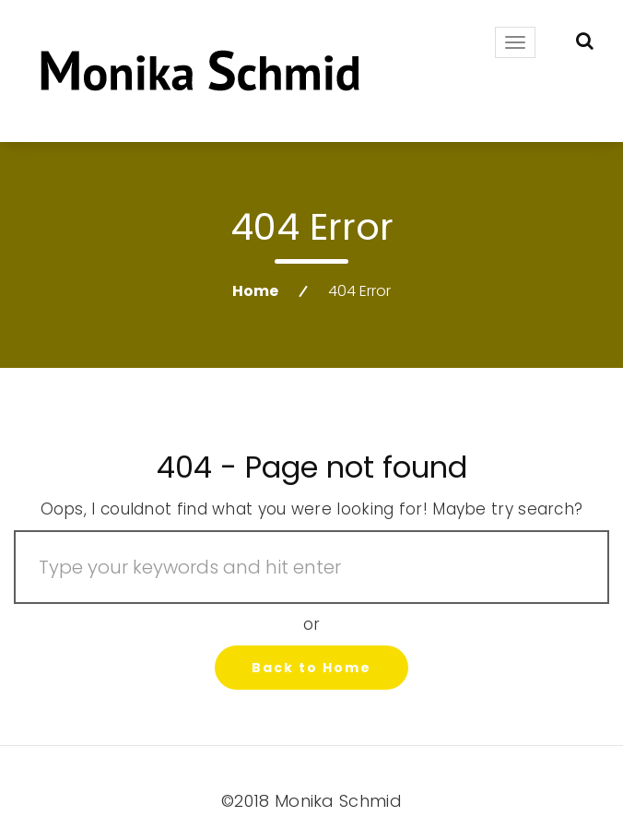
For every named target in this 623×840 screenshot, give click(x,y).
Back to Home (311, 668)
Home (255, 291)
